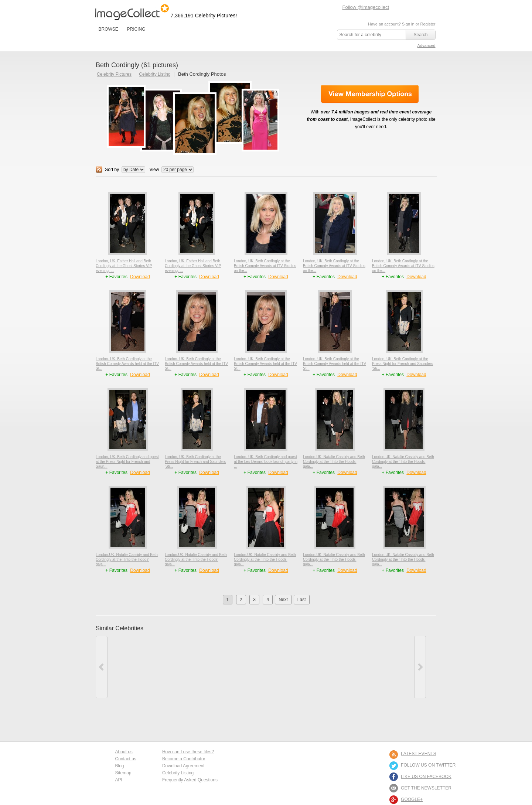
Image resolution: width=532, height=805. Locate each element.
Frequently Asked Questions (190, 780)
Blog (120, 766)
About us (124, 752)
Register (428, 24)
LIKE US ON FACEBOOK (426, 777)
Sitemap (123, 773)
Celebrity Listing (155, 74)
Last (302, 600)
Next (283, 600)
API (119, 780)
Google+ (412, 799)
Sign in (408, 24)
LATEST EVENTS (419, 754)
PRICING (136, 29)
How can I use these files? (188, 752)
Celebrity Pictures (114, 74)
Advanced (427, 45)
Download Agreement (183, 766)
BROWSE (108, 29)
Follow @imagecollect (366, 7)
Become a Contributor (184, 759)
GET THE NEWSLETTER (426, 788)
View (154, 170)
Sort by (112, 170)
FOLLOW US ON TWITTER (428, 765)
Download (140, 277)
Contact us (126, 759)
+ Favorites (117, 277)
